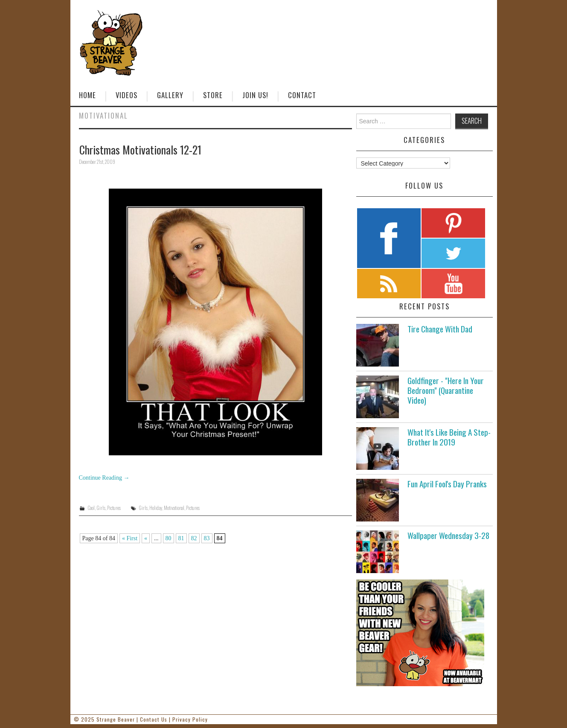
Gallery (170, 95)
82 (194, 538)
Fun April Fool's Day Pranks (447, 484)
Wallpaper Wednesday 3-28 (448, 535)
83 (207, 538)
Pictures (114, 508)
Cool (91, 508)
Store (213, 95)
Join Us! (255, 95)
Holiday (156, 508)
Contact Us (154, 719)
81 (181, 538)
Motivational (174, 508)
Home (87, 95)
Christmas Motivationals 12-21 (140, 149)
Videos (126, 95)
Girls (101, 508)
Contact (302, 95)
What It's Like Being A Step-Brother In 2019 (449, 437)
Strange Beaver (116, 719)
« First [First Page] (130, 538)
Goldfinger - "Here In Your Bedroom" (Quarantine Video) (446, 390)
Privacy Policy (190, 719)
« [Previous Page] (146, 538)
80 (169, 538)
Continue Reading (104, 478)
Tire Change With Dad (440, 329)
